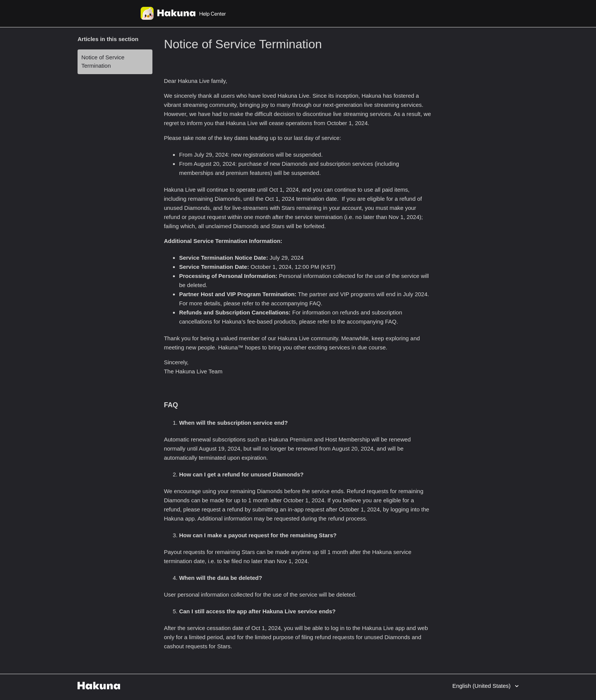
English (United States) (482, 686)
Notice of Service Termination (103, 62)
